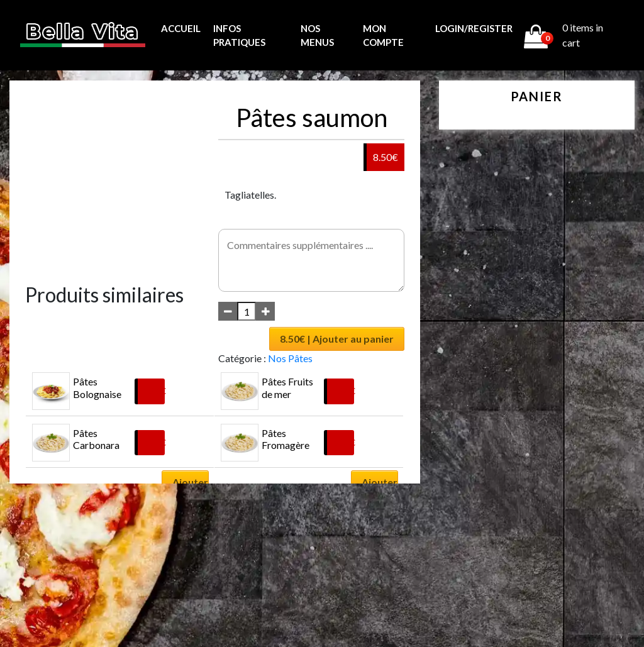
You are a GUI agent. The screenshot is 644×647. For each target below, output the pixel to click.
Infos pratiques (239, 36)
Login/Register (474, 28)
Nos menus (317, 36)
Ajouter (190, 482)
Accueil (181, 28)
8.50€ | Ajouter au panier (337, 339)
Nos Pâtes (290, 358)
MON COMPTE (383, 36)
